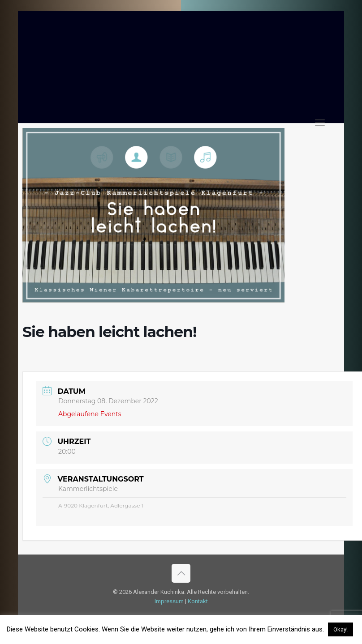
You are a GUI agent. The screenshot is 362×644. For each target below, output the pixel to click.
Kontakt (198, 601)
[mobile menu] (320, 123)
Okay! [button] (340, 629)
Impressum (169, 601)
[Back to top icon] (181, 573)
